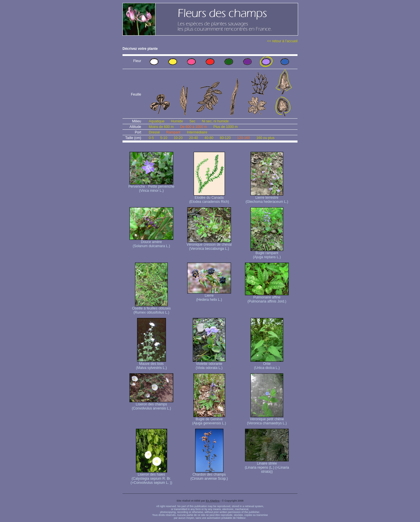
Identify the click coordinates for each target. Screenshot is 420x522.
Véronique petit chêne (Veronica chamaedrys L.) (267, 420)
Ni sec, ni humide (215, 121)
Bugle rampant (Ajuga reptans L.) (267, 253)
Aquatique (157, 121)
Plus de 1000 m (225, 127)
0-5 (151, 138)
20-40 (194, 138)
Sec (192, 121)
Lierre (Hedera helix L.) (209, 296)
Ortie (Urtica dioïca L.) (267, 364)
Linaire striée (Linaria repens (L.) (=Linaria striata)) (267, 466)
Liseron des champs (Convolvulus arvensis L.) (151, 405)
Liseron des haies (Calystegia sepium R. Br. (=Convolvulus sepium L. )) (151, 477)
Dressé (154, 132)
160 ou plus (265, 138)
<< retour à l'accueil (282, 41)
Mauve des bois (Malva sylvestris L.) (151, 364)
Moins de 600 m (161, 127)
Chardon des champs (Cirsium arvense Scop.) (209, 475)
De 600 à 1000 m (193, 127)
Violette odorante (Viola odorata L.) (209, 364)
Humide (177, 121)
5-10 (164, 138)
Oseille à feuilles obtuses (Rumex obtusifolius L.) (152, 309)
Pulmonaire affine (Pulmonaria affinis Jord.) (267, 298)
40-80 (209, 138)
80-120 (225, 138)
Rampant (173, 132)
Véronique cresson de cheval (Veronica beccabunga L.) (209, 245)
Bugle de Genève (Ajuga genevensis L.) (209, 420)
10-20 (178, 138)
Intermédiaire (197, 132)
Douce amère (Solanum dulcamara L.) (151, 242)
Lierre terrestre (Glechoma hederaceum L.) (267, 198)
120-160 (244, 138)
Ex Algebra (213, 501)
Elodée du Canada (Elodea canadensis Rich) (209, 198)
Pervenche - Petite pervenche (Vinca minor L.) (151, 187)
